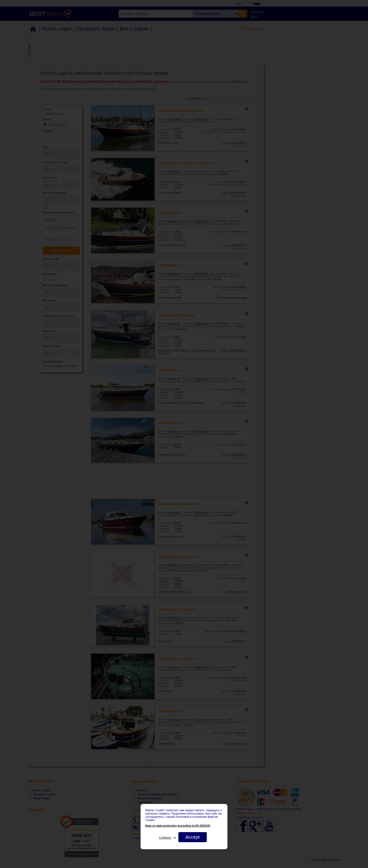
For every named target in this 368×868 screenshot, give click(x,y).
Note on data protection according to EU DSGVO (178, 826)
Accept (193, 837)
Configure (165, 838)
